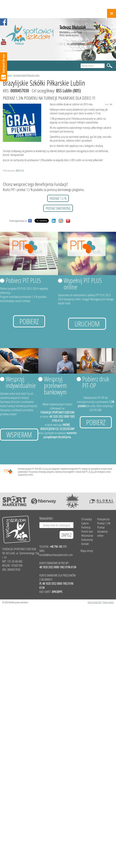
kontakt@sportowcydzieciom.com (56, 555)
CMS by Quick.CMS (94, 602)
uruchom (87, 324)
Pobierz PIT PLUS (23, 280)
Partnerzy (86, 527)
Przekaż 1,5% (104, 523)
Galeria (85, 523)
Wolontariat (87, 536)
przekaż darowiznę (58, 208)
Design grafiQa (108, 602)
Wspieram (19, 435)
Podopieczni (7, 75)
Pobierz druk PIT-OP (96, 382)
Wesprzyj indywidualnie (21, 382)
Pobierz (29, 321)
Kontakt (85, 544)
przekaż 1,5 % (58, 198)
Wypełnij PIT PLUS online (83, 284)
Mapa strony (87, 551)
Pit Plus (46, 469)
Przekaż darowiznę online (102, 531)
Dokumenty (87, 540)
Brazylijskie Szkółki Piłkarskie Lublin (27, 75)
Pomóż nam (87, 531)
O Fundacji (87, 519)
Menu (112, 13)
